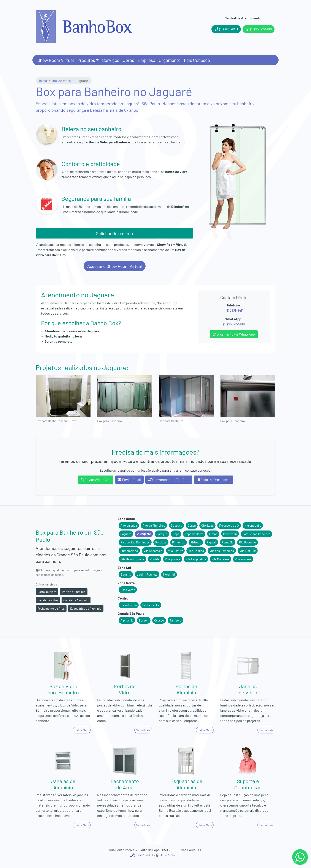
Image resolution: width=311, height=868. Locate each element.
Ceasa (192, 525)
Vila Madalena (221, 559)
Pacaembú (230, 534)
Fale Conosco (197, 60)
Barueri (144, 620)
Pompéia (228, 542)
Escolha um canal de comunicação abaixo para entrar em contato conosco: (156, 470)
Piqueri (211, 542)
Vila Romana (243, 559)
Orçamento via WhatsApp (234, 334)
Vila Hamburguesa (132, 559)
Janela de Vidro (48, 600)
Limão (213, 534)
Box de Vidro (61, 81)
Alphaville (127, 620)
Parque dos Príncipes (256, 534)
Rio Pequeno (248, 542)
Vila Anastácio (153, 551)
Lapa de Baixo (194, 534)
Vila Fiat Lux (248, 551)
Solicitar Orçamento (114, 233)
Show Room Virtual (56, 60)
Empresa (146, 60)
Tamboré (175, 620)
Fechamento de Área (51, 608)
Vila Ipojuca (173, 559)
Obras (128, 60)
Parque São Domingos (135, 542)
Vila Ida (155, 559)
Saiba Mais (82, 730)
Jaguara (126, 534)
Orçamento (170, 60)
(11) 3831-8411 (226, 29)
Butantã (126, 574)
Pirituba (196, 542)
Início (43, 81)
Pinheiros (179, 542)
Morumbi (169, 574)
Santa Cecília (151, 605)
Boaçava (176, 525)
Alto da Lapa (129, 525)
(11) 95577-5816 (259, 29)
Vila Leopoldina (196, 559)
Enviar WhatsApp (96, 480)
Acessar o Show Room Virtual (115, 266)
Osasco (159, 620)
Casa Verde (128, 590)
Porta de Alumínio (74, 592)
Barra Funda (129, 605)
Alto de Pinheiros (154, 525)
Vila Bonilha (196, 551)
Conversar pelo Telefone (169, 480)
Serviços (111, 60)
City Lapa (207, 525)
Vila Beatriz (175, 551)
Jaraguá (162, 534)
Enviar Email (129, 480)
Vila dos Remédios (222, 551)
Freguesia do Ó (229, 525)
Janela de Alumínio (76, 600)
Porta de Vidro (47, 592)
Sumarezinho (129, 551)
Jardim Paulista (147, 574)
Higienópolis (253, 525)
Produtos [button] (86, 60)
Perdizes (161, 542)
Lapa (176, 534)
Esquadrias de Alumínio (86, 608)
